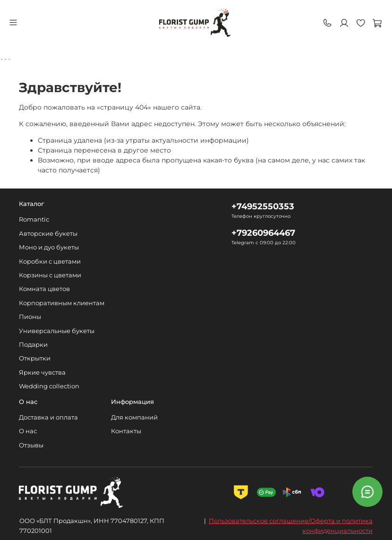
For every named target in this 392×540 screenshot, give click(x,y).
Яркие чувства (42, 373)
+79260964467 (263, 233)
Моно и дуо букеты (49, 247)
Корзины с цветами (50, 275)
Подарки (33, 345)
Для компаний (134, 417)
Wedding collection (49, 386)
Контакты (126, 431)
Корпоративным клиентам (62, 303)
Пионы (30, 317)
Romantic (34, 219)
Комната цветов (44, 289)
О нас (28, 431)
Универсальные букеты (57, 331)
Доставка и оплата (48, 417)
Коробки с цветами (50, 261)
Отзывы (31, 445)
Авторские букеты (48, 234)
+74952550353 (263, 206)
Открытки (35, 358)
